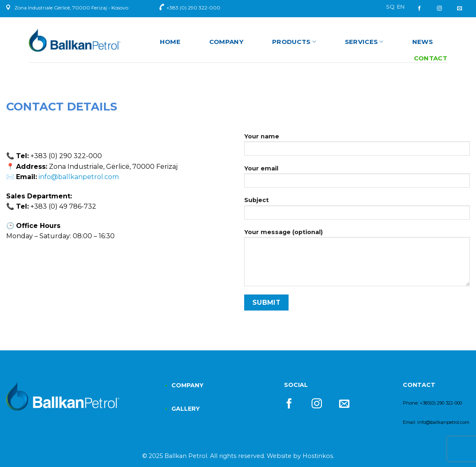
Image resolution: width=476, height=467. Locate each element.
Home (170, 42)
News (423, 42)
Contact (431, 58)
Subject (357, 211)
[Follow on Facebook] (422, 9)
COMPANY (187, 385)
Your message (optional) (357, 260)
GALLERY (186, 409)
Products (294, 42)
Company (226, 42)
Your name (357, 147)
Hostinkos (318, 456)
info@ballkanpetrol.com (79, 177)
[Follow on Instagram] (439, 9)
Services (364, 42)
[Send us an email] (460, 9)
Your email (357, 179)
